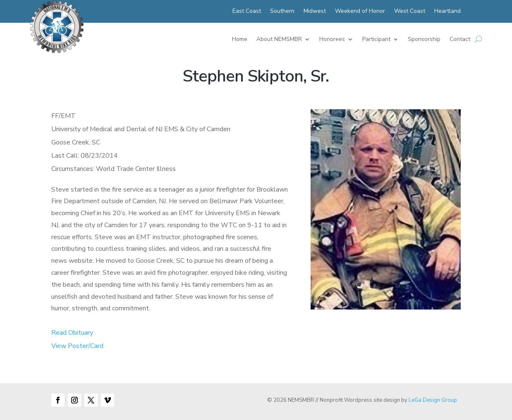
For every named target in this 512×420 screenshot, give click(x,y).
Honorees (332, 40)
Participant (376, 40)
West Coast (410, 12)
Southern (282, 12)
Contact (460, 40)
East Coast (247, 12)
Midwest (315, 12)
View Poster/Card (77, 346)
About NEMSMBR (279, 40)
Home (240, 40)
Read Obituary (72, 333)
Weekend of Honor (360, 12)
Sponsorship (424, 40)
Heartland (447, 12)
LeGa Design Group (433, 400)
